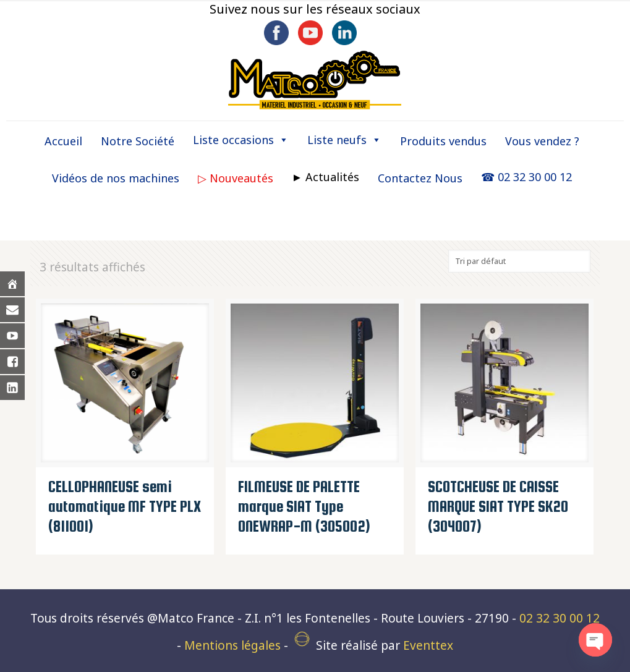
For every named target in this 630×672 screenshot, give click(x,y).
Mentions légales (232, 645)
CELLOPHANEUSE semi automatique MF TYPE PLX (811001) (125, 506)
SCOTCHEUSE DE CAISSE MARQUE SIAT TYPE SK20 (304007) (498, 506)
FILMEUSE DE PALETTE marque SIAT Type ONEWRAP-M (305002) (304, 506)
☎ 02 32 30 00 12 (526, 177)
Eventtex (428, 645)
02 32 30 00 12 (560, 618)
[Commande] (519, 261)
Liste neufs (344, 140)
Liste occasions (241, 140)
